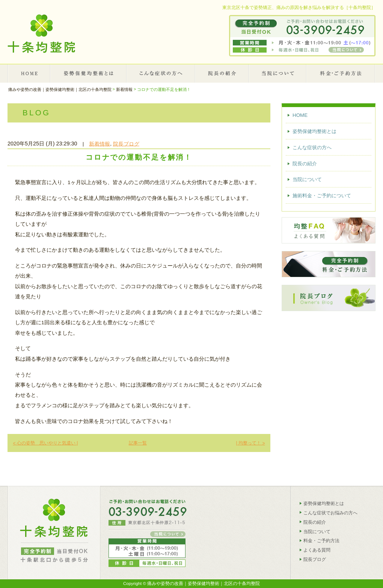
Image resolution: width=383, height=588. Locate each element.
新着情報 (100, 144)
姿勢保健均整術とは (89, 73)
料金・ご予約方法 (321, 541)
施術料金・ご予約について (341, 73)
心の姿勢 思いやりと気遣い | (45, 443)
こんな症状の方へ (161, 73)
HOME (29, 73)
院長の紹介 (222, 73)
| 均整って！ (250, 443)
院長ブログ (126, 144)
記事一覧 (138, 443)
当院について (278, 73)
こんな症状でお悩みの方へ (330, 513)
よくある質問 (317, 550)
